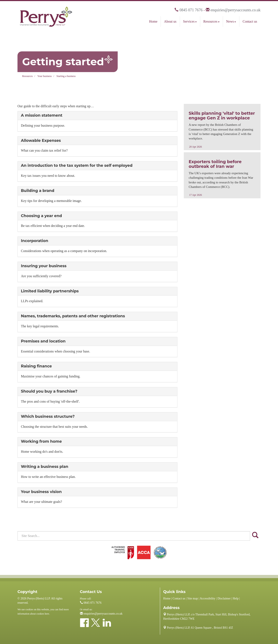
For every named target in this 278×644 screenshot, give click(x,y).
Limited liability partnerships (50, 291)
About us (170, 21)
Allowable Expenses (41, 141)
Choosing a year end (41, 216)
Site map (193, 598)
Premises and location (43, 341)
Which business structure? (48, 416)
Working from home (41, 441)
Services (190, 21)
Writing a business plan (45, 467)
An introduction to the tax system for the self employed (77, 165)
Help (235, 598)
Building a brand (38, 191)
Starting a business (66, 76)
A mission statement (42, 115)
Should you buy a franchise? (49, 391)
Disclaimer (224, 598)
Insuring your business (44, 266)
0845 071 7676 (191, 10)
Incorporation (35, 241)
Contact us (250, 21)
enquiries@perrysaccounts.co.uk (235, 10)
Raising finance (36, 366)
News (231, 21)
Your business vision (41, 492)
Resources (211, 21)
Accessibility (208, 598)
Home (153, 21)
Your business (44, 76)
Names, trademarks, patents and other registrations (73, 316)
